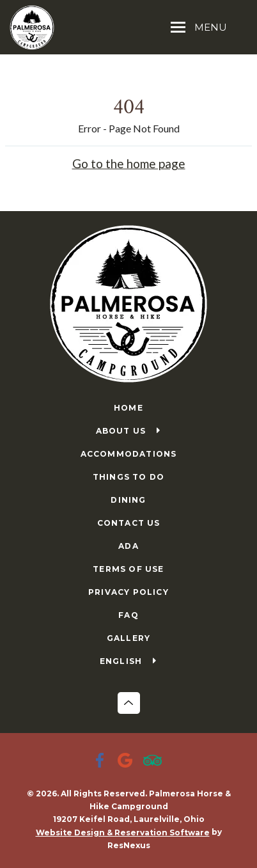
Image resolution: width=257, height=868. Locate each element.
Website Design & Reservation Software (123, 832)
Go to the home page (129, 163)
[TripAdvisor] (155, 762)
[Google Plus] (128, 762)
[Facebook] (102, 762)
